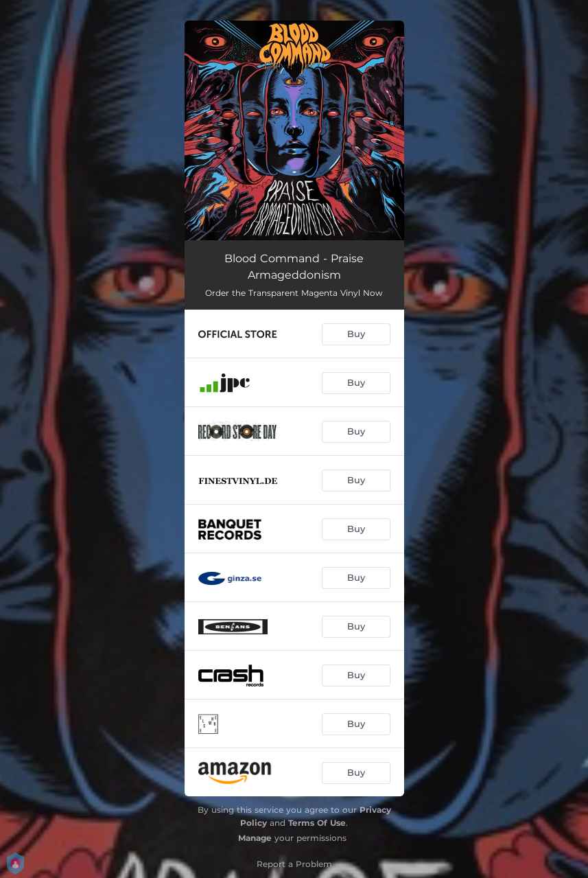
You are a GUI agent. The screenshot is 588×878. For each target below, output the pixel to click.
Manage (255, 838)
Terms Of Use (317, 823)
